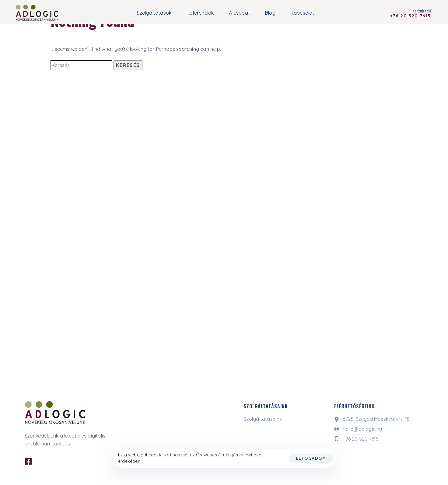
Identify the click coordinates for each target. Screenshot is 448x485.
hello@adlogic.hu (358, 429)
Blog (270, 13)
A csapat (239, 13)
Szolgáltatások (154, 13)
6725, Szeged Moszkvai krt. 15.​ (372, 419)
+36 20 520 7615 (356, 439)
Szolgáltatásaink (263, 419)
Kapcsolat (303, 13)
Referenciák (200, 13)
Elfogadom (311, 458)
